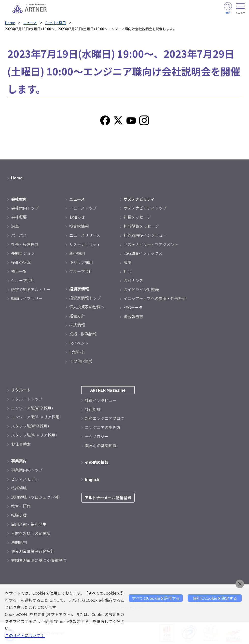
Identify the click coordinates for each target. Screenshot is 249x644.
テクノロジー (97, 436)
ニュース (30, 23)
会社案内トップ (25, 208)
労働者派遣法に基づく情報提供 (39, 560)
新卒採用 (77, 253)
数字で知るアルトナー (31, 289)
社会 (127, 271)
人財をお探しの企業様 (31, 533)
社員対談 (93, 409)
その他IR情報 (81, 361)
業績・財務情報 (83, 334)
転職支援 (19, 515)
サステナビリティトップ (145, 208)
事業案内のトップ (27, 470)
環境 (127, 262)
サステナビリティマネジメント (151, 244)
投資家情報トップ (85, 298)
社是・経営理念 (25, 244)
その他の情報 (97, 462)
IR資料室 (77, 352)
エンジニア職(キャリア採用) (36, 417)
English (92, 479)
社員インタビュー (101, 400)
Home (10, 23)
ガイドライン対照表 (141, 289)
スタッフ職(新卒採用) (30, 426)
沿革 (15, 226)
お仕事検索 (21, 444)
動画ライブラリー (27, 298)
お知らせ (77, 217)
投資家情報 (79, 226)
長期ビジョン (23, 253)
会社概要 (19, 217)
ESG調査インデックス (143, 253)
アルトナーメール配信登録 (108, 498)
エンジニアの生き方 (103, 427)
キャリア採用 (55, 23)
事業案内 (19, 461)
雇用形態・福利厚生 (29, 524)
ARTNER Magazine (108, 390)
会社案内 (19, 199)
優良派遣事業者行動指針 (33, 551)
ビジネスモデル (25, 479)
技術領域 (19, 488)
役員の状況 (21, 262)
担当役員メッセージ (141, 226)
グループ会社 (23, 280)
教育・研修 (21, 506)
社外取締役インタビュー (145, 235)
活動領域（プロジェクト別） (37, 497)
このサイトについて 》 (25, 635)
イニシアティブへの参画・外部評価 (155, 298)
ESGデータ (133, 307)
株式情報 (77, 325)
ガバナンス (133, 280)
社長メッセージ (137, 217)
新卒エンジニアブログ (105, 418)
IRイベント (79, 343)
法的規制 (19, 542)
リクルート (21, 390)
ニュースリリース (85, 235)
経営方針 (77, 316)
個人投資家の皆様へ (87, 307)
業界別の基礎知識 (101, 445)
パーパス (19, 235)
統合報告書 (133, 316)
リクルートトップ (27, 399)
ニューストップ (83, 208)
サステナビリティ (85, 244)
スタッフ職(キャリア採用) (34, 435)
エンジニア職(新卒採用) (32, 408)
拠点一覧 (19, 271)
